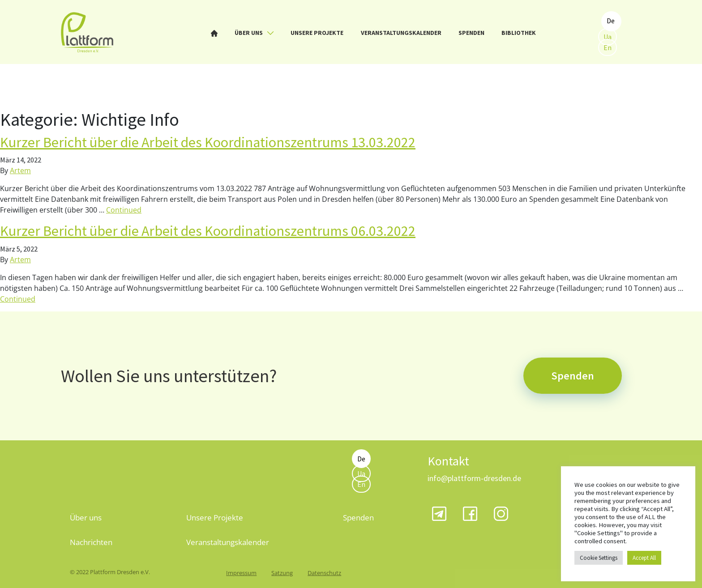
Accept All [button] (644, 558)
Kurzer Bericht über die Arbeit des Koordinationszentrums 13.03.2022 (208, 142)
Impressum (241, 573)
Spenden (471, 33)
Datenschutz (324, 573)
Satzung (282, 573)
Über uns (254, 33)
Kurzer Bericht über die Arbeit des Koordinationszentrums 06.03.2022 (208, 231)
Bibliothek (519, 33)
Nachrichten (91, 542)
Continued (124, 210)
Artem (20, 170)
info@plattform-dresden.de (474, 478)
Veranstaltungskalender (401, 33)
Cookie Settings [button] (599, 558)
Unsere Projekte (317, 33)
